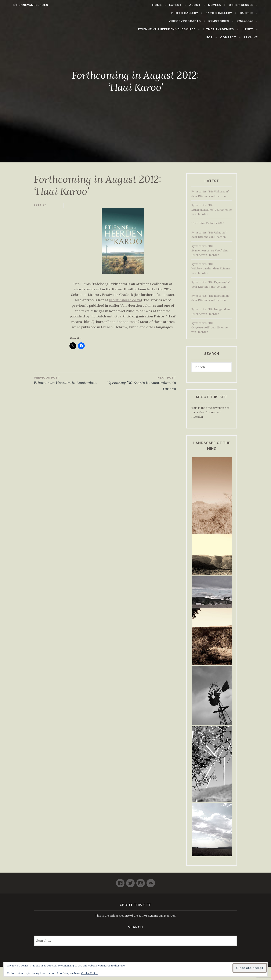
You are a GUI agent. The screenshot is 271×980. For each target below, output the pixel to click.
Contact (236, 29)
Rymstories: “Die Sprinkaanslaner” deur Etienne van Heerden (212, 210)
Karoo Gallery (187, 13)
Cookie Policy (89, 973)
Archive (259, 29)
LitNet (200, 29)
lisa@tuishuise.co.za (125, 300)
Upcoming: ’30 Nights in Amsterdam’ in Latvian (141, 383)
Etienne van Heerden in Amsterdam (69, 380)
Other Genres (249, 5)
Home (165, 5)
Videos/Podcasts (245, 13)
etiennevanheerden (23, 5)
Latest (183, 5)
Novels (222, 5)
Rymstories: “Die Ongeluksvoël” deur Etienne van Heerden (209, 327)
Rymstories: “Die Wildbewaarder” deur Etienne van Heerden (211, 268)
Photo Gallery (153, 13)
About (203, 5)
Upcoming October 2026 (208, 223)
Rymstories (162, 21)
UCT (217, 29)
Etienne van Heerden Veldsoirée (232, 21)
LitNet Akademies (171, 29)
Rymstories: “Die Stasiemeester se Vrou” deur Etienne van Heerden (210, 250)
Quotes (215, 13)
